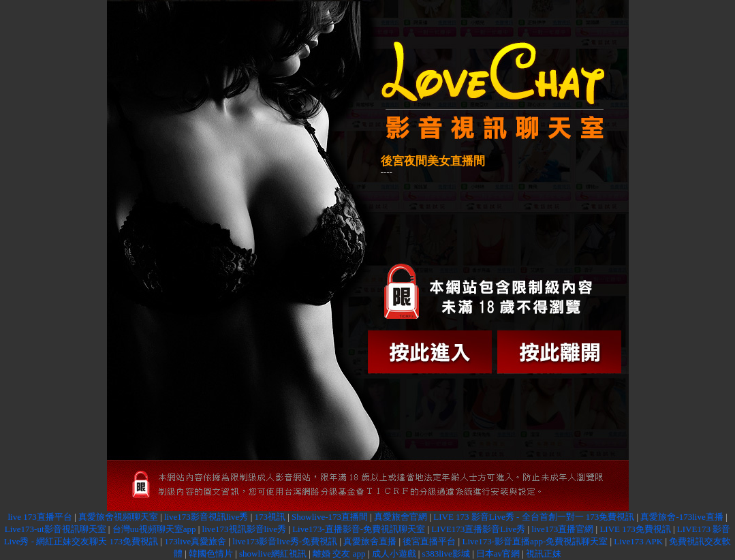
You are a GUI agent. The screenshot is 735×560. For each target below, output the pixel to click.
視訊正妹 (544, 554)
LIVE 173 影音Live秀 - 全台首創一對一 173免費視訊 (534, 517)
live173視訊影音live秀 (245, 529)
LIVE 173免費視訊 (635, 529)
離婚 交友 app (339, 554)
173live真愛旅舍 (195, 541)
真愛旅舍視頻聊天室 (118, 517)
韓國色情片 (211, 554)
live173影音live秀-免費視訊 (285, 541)
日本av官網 (498, 554)
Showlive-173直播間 (330, 517)
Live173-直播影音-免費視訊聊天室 (359, 529)
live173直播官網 (562, 529)
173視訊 (270, 517)
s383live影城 (446, 554)
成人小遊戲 (394, 554)
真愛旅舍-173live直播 (682, 517)
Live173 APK (638, 541)
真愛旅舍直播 (370, 541)
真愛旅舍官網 (401, 517)
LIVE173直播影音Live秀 (478, 529)
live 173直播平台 (40, 517)
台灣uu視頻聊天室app (154, 529)
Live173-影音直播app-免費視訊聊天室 (535, 541)
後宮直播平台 (429, 541)
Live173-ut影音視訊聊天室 (56, 529)
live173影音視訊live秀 (206, 517)
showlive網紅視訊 (273, 554)
